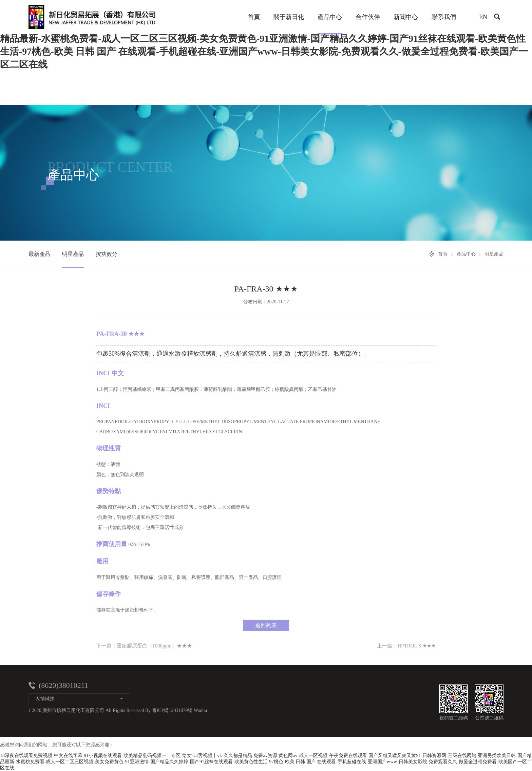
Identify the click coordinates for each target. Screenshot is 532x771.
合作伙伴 (368, 17)
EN (483, 17)
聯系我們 (444, 17)
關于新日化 (289, 17)
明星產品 (73, 254)
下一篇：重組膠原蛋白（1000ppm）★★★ (144, 646)
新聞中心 (406, 17)
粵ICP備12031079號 (172, 710)
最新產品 (39, 254)
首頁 (254, 17)
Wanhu (200, 710)
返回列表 (266, 625)
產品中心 (330, 17)
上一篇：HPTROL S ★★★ (406, 646)
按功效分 (107, 254)
